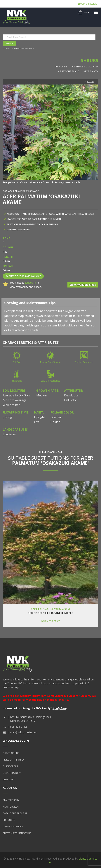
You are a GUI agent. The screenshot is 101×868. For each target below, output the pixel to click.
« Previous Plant (69, 71)
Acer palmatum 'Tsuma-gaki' (51, 609)
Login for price (50, 621)
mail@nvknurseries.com (24, 732)
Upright (40, 417)
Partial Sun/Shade (50, 362)
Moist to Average (15, 400)
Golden (55, 422)
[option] (50, 134)
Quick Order (10, 766)
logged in (30, 283)
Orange (56, 417)
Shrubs (90, 60)
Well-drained (12, 405)
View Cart (9, 779)
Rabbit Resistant (84, 362)
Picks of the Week (14, 760)
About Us (10, 788)
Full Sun (17, 362)
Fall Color (71, 400)
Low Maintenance (50, 381)
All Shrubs (78, 67)
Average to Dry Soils (17, 395)
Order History (12, 773)
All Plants (61, 67)
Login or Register (88, 4)
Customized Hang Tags (17, 833)
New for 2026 (11, 807)
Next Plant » (91, 71)
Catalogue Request (15, 813)
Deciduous (71, 395)
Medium (42, 395)
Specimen (9, 434)
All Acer (93, 67)
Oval (37, 422)
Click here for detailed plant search (18, 48)
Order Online (11, 753)
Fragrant (17, 381)
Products (9, 820)
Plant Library (11, 800)
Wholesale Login (16, 741)
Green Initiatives (13, 826)
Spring (7, 417)
